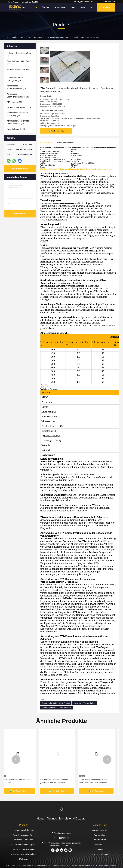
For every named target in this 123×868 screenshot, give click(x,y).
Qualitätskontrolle (99, 840)
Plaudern (106, 7)
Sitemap (100, 849)
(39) (18, 95)
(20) (17, 114)
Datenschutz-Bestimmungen (99, 854)
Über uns (46, 7)
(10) (17, 87)
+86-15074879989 (107, 2)
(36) (16, 129)
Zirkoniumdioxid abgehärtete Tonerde (56, 703)
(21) (18, 63)
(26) (19, 107)
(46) (15, 79)
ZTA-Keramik (25, 37)
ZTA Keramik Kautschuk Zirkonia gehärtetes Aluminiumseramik (98, 781)
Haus (24, 7)
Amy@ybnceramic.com (84, 2)
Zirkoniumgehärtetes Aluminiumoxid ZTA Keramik (60, 781)
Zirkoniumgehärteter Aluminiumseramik (57, 708)
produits (14, 37)
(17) (18, 71)
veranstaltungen (60, 7)
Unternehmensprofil (99, 830)
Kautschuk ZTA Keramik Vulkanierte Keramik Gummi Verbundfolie (20, 781)
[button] (16, 760)
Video (73, 7)
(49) (19, 55)
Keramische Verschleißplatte (85, 703)
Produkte (34, 7)
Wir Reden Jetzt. (20, 169)
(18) (18, 122)
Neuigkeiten (99, 845)
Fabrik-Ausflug (99, 835)
